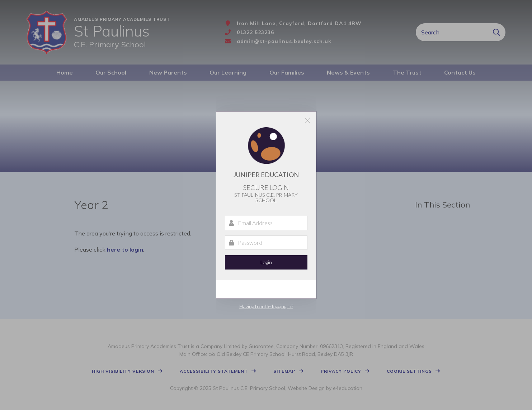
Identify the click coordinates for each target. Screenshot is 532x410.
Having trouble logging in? (266, 306)
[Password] (266, 243)
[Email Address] (266, 223)
